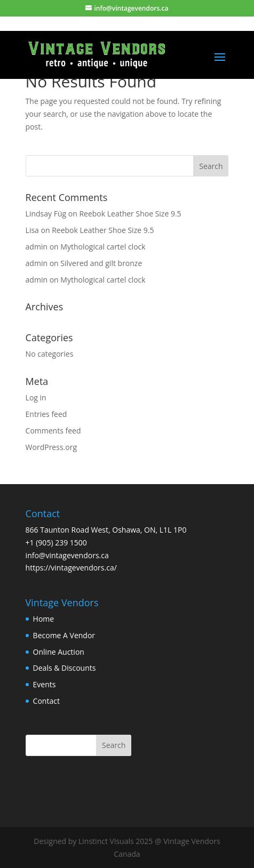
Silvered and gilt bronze (101, 263)
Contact (46, 701)
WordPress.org (51, 447)
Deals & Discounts (65, 668)
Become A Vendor (64, 635)
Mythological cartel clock (103, 247)
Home (44, 619)
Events (45, 684)
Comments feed (53, 431)
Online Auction (59, 652)
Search (114, 745)
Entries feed (46, 414)
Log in (36, 397)
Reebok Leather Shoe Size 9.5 (130, 214)
